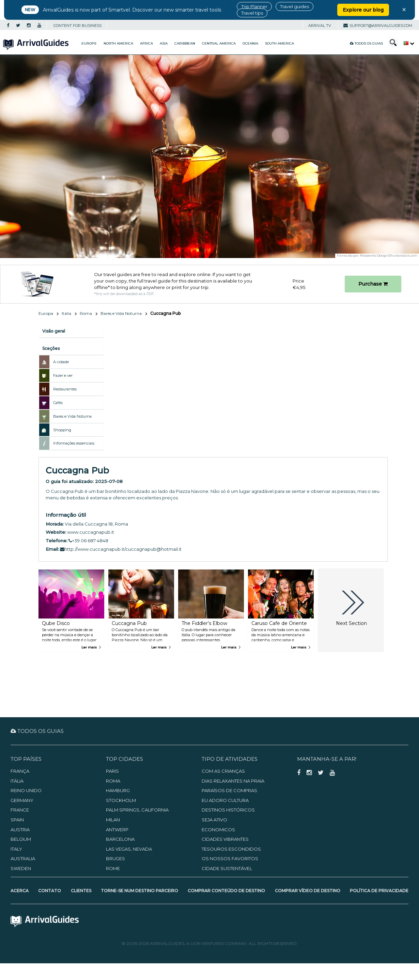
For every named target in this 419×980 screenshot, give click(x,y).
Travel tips (252, 13)
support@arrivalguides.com (378, 26)
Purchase (373, 284)
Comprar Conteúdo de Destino (226, 891)
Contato (50, 891)
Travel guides (294, 6)
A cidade (61, 362)
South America (280, 43)
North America (118, 43)
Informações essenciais (74, 443)
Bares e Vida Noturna (121, 313)
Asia (164, 43)
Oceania (250, 43)
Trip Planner (254, 6)
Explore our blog (363, 10)
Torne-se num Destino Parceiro (139, 891)
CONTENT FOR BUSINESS (77, 26)
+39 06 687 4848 (88, 541)
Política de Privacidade (379, 891)
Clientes (81, 891)
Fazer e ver (63, 375)
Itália (66, 313)
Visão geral (54, 331)
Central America (219, 43)
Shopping (62, 430)
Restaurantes (65, 389)
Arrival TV (320, 26)
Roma (86, 313)
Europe (89, 43)
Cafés (58, 403)
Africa (146, 43)
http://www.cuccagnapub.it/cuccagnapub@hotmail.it (121, 549)
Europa (46, 313)
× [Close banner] (404, 10)
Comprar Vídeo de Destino (308, 891)
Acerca (20, 891)
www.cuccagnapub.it (91, 532)
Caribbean (185, 43)
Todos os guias (366, 43)
